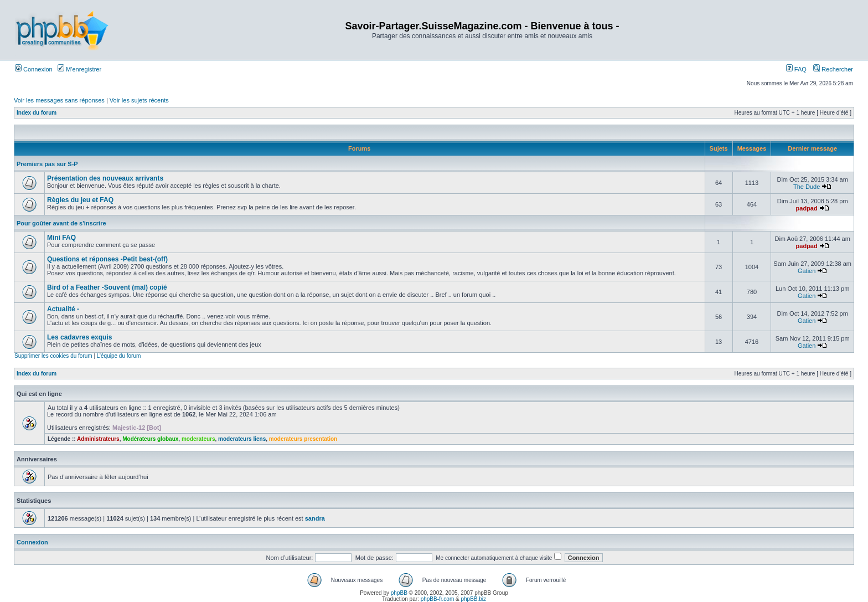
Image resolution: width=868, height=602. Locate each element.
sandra (315, 518)
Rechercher (833, 69)
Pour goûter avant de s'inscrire (61, 223)
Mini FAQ (61, 238)
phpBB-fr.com (438, 599)
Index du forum (37, 113)
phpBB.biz (473, 599)
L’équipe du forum (119, 356)
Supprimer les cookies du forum (53, 356)
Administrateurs (98, 439)
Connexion (34, 69)
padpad (807, 208)
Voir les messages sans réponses (59, 100)
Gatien (807, 271)
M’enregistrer (79, 69)
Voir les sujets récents (139, 100)
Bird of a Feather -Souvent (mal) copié (107, 287)
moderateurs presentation (303, 439)
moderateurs (198, 439)
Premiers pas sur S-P (47, 164)
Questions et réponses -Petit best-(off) (107, 259)
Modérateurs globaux (150, 439)
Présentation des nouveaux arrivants (105, 178)
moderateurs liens (242, 439)
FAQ (796, 69)
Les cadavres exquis (79, 337)
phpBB (399, 593)
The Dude (807, 187)
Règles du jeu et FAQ (80, 200)
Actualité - (63, 309)
